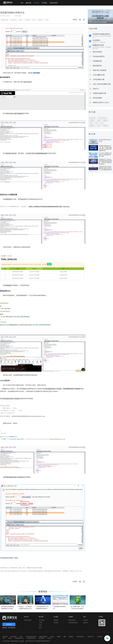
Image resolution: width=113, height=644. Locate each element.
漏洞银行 (71, 637)
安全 (102, 123)
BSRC (21, 637)
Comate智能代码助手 (31, 637)
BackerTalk (93, 118)
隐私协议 (86, 623)
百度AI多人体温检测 (100, 70)
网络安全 (92, 126)
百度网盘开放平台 (19, 638)
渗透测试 (56, 620)
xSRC (40, 625)
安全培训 (56, 623)
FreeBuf (52, 637)
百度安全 (92, 121)
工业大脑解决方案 (99, 75)
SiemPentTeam (102, 118)
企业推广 (50, 638)
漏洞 (99, 121)
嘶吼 (65, 637)
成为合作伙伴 (54, 3)
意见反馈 (21, 641)
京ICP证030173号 (30, 641)
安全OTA (96, 89)
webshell (27, 20)
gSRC (40, 628)
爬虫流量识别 (97, 66)
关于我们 (44, 3)
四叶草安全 (42, 638)
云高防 (41, 623)
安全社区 (86, 620)
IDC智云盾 (42, 620)
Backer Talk (9, 568)
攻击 (91, 123)
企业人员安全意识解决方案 (102, 84)
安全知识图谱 (97, 98)
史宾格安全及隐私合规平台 (102, 34)
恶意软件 (105, 126)
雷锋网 (59, 637)
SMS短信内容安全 (99, 56)
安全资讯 (36, 3)
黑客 (99, 126)
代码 (47, 20)
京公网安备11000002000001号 (42, 641)
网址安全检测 (97, 52)
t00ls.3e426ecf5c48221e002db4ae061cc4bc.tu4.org (49, 207)
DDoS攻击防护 (28, 620)
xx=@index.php (14, 439)
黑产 (97, 123)
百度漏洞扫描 (97, 61)
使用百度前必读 (14, 641)
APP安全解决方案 (99, 79)
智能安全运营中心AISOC (101, 102)
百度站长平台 (91, 637)
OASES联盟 (13, 637)
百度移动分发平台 (31, 638)
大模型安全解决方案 (99, 93)
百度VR (10, 638)
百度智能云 (100, 637)
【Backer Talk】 (78, 571)
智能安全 (105, 121)
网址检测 (5, 637)
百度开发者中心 (80, 637)
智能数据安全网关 (98, 45)
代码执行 (40, 20)
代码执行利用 (5, 20)
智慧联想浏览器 (43, 637)
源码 (21, 20)
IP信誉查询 (96, 40)
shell (34, 20)
